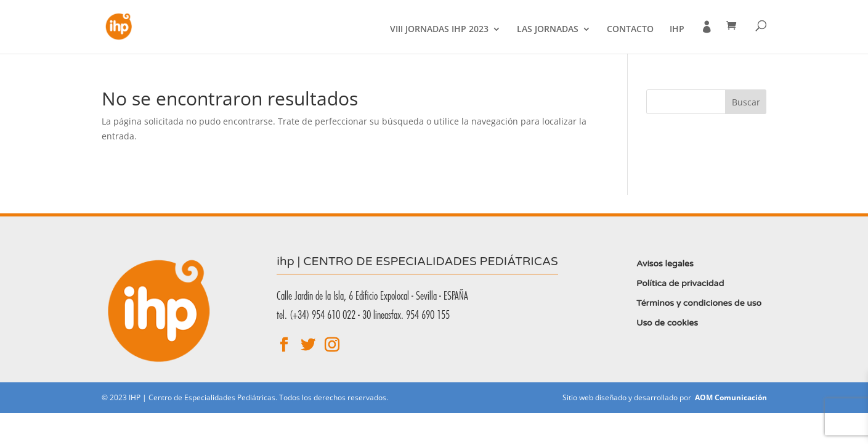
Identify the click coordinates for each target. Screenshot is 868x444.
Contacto (630, 30)
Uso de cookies (667, 323)
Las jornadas (548, 30)
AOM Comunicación (731, 397)
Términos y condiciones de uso (699, 303)
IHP (677, 30)
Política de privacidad (680, 283)
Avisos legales (665, 264)
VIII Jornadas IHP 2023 (439, 30)
